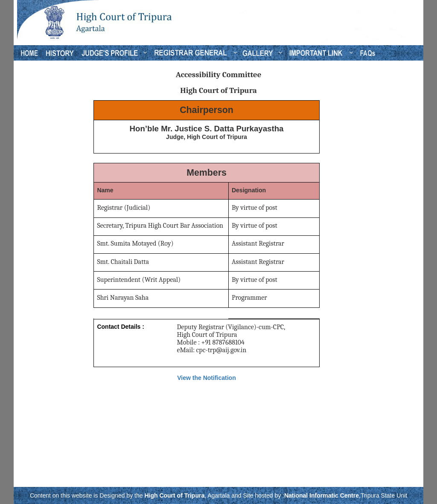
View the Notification (206, 378)
